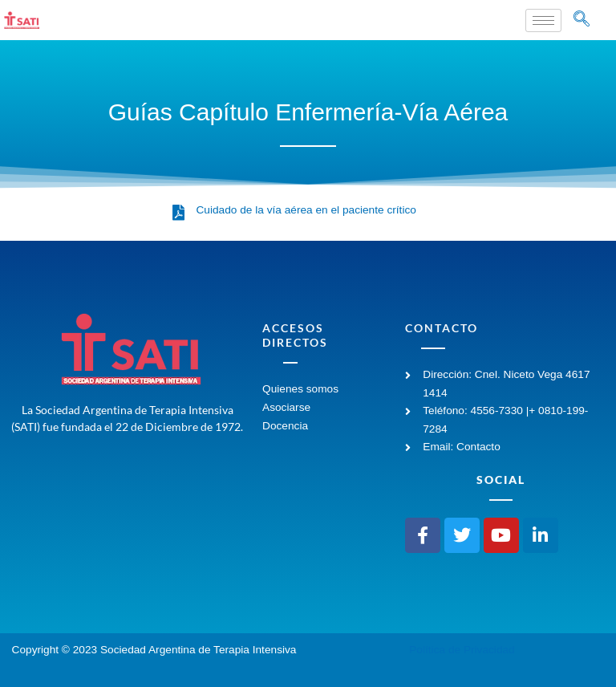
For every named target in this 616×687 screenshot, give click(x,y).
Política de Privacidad (462, 650)
